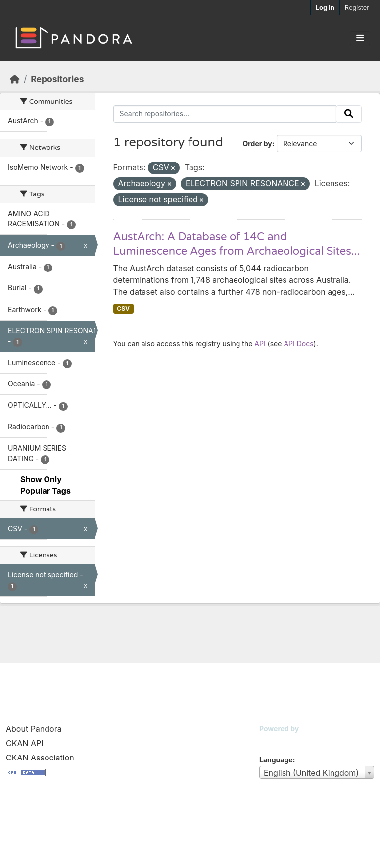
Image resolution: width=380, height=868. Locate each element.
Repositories (57, 79)
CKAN (276, 741)
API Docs (298, 344)
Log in (325, 7)
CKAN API (25, 743)
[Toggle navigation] (360, 38)
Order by (257, 143)
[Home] (15, 79)
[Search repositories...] (225, 114)
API (260, 344)
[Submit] (349, 114)
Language (276, 760)
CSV (123, 308)
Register (357, 7)
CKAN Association (40, 758)
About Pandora (34, 729)
